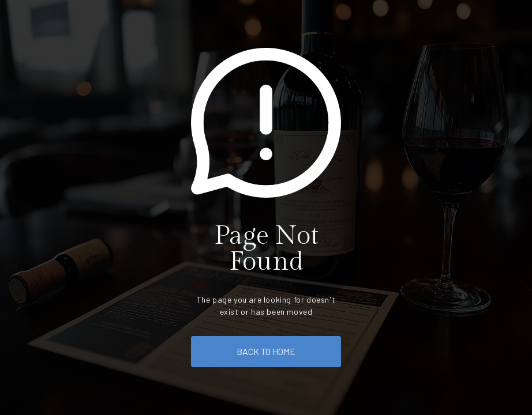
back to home (266, 351)
